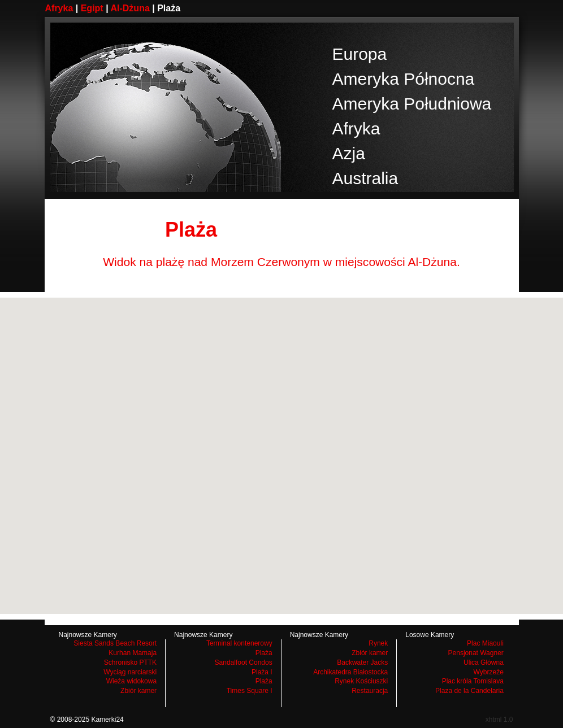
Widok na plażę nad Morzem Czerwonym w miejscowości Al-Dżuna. (281, 262)
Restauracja (370, 691)
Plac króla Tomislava (473, 681)
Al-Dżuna (130, 8)
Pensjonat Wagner (476, 653)
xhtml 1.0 (499, 720)
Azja (349, 153)
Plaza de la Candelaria (469, 691)
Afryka (59, 8)
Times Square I (250, 691)
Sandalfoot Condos (244, 662)
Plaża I (262, 672)
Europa (360, 54)
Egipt (92, 8)
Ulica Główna (484, 662)
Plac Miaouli (485, 643)
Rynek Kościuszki (361, 681)
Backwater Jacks (362, 662)
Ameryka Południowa (412, 104)
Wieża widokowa (131, 681)
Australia (365, 178)
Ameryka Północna (404, 79)
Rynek (378, 643)
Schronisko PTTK (130, 662)
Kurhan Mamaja (133, 653)
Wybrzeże (489, 672)
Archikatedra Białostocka (350, 672)
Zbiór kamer (138, 691)
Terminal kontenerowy (239, 643)
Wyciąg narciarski (130, 672)
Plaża (264, 653)
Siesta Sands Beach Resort (115, 643)
